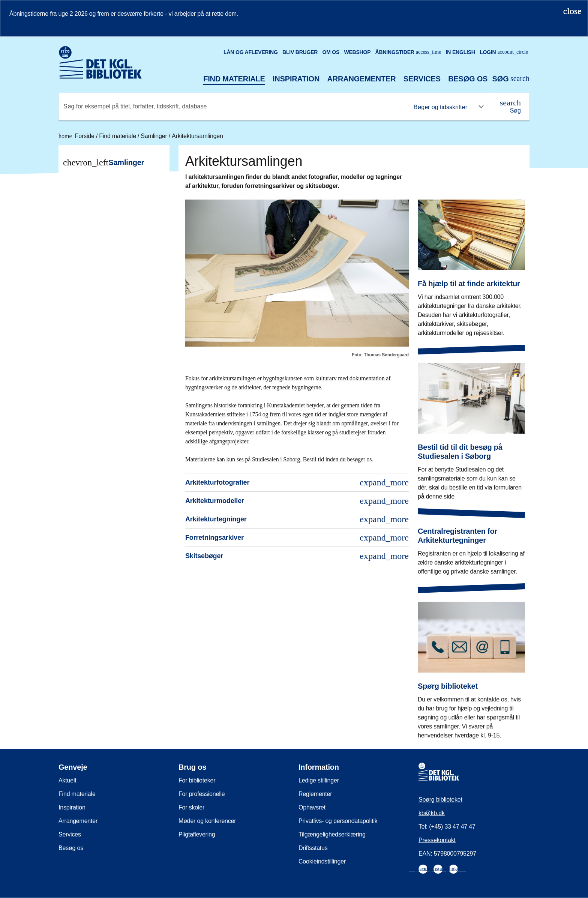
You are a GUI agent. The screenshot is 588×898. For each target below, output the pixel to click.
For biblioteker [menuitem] (197, 780)
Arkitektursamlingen (197, 136)
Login (504, 52)
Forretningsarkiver (297, 538)
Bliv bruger (300, 52)
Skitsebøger (297, 556)
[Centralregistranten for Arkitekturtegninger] (471, 545)
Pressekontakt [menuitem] (437, 840)
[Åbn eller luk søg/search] (511, 79)
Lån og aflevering (251, 52)
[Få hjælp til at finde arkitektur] (471, 263)
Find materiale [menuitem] (77, 794)
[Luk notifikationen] (572, 11)
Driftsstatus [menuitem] (313, 848)
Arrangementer (361, 79)
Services (422, 79)
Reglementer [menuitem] (315, 794)
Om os (331, 52)
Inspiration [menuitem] (72, 807)
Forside (77, 136)
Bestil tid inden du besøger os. (338, 459)
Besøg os (468, 79)
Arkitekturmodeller (297, 501)
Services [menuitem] (70, 834)
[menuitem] (423, 869)
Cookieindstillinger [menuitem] (322, 861)
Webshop (357, 52)
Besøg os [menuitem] (71, 848)
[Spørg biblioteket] (471, 665)
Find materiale (234, 79)
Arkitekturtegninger (297, 519)
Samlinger (154, 136)
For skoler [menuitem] (191, 807)
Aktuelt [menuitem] (67, 780)
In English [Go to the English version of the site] (460, 52)
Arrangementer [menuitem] (78, 821)
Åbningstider (408, 52)
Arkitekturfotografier (297, 482)
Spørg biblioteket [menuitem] (440, 800)
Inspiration (296, 79)
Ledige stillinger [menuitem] (319, 780)
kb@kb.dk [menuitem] (432, 813)
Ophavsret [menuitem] (312, 807)
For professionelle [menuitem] (202, 794)
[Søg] (510, 107)
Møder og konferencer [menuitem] (207, 821)
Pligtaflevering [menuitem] (197, 834)
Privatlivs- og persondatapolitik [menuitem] (338, 821)
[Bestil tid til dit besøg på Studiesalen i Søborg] (471, 426)
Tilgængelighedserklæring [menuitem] (332, 834)
